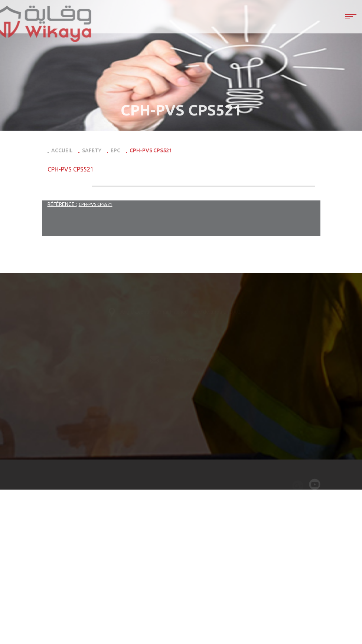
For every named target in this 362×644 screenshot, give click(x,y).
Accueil (62, 152)
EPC (115, 152)
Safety (92, 152)
